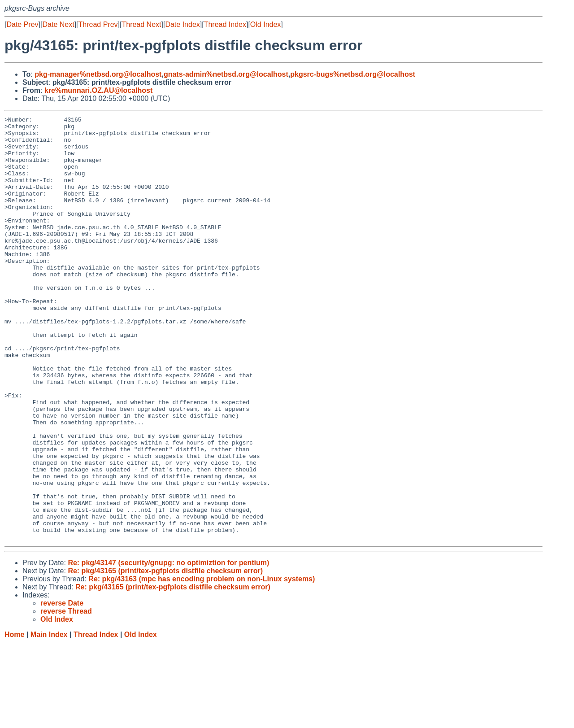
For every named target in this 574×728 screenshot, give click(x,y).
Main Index (49, 719)
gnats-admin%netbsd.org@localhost (226, 74)
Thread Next (141, 24)
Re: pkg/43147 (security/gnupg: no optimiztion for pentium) (168, 647)
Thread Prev (98, 24)
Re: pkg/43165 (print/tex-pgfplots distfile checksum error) (165, 656)
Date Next (58, 24)
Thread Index (225, 24)
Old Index (265, 24)
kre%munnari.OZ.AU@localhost (98, 90)
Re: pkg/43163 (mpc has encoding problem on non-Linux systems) (202, 664)
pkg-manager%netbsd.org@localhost (98, 74)
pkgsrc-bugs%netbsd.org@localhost (353, 74)
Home (14, 719)
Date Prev (22, 24)
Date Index (182, 24)
